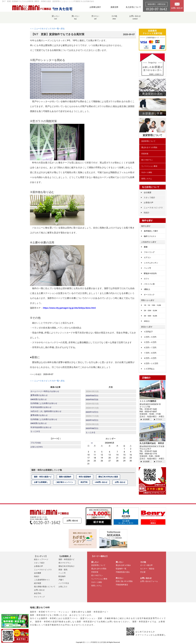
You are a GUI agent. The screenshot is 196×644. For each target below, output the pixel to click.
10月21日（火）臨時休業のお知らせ (46, 413)
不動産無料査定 (122, 585)
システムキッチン (151, 263)
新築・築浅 (63, 570)
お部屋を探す (95, 7)
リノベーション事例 (149, 166)
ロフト (147, 279)
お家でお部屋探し (41, 483)
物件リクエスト (150, 236)
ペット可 (147, 268)
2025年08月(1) (92, 429)
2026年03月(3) (92, 400)
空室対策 (145, 154)
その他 (114, 19)
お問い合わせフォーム (149, 581)
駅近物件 (62, 576)
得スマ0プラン (147, 160)
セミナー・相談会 (147, 569)
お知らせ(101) (37, 448)
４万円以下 (148, 332)
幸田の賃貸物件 (85, 478)
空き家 (143, 572)
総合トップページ (41, 559)
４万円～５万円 (150, 337)
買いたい (75, 19)
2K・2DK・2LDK (150, 311)
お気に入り (63, 587)
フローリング (149, 252)
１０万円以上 (149, 369)
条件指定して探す (151, 231)
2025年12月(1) (92, 413)
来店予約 (84, 483)
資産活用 (114, 7)
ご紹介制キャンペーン (64, 483)
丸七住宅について (133, 7)
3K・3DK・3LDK (150, 316)
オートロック (149, 295)
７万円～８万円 (150, 353)
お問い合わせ (135, 19)
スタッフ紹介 (149, 197)
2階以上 (147, 289)
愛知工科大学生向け (66, 566)
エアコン (147, 258)
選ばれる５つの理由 (149, 147)
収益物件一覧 (121, 569)
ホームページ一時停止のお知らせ (45, 391)
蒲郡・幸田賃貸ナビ (66, 559)
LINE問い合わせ (101, 483)
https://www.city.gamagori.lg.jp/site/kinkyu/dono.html (69, 308)
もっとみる (35, 434)
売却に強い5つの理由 (124, 581)
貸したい (56, 19)
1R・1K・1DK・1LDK (152, 305)
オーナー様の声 (146, 565)
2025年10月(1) (92, 421)
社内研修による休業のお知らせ (44, 404)
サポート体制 (147, 172)
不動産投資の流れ (123, 572)
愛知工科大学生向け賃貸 (108, 478)
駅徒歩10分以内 (150, 273)
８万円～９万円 (150, 358)
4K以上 (147, 321)
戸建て (61, 580)
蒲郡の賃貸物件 (65, 478)
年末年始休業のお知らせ (41, 408)
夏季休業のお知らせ (39, 396)
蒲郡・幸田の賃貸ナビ (43, 478)
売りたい (95, 19)
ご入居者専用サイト (42, 580)
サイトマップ (39, 597)
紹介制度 (38, 583)
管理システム (147, 179)
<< (92, 444)
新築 (146, 247)
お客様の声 (148, 203)
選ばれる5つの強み (123, 565)
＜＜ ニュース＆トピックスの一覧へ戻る (47, 29)
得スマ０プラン (65, 563)
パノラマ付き (64, 583)
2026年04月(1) (92, 396)
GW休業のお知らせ (39, 400)
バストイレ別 (149, 284)
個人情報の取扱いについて (45, 587)
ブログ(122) (36, 444)
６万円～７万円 (150, 348)
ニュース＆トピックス (153, 208)
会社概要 (148, 192)
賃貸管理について (148, 141)
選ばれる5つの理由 (99, 569)
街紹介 (147, 213)
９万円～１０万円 (151, 364)
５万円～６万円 (150, 342)
